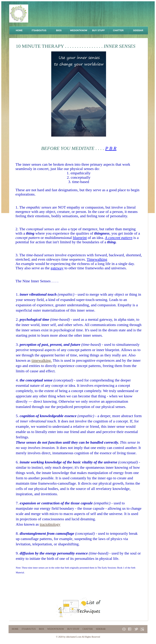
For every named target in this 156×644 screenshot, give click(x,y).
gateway (57, 268)
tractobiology (50, 524)
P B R (111, 148)
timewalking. (42, 360)
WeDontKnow (79, 30)
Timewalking (97, 259)
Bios (59, 30)
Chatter (118, 30)
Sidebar (138, 30)
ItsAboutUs (39, 30)
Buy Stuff (98, 30)
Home (19, 30)
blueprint (80, 238)
